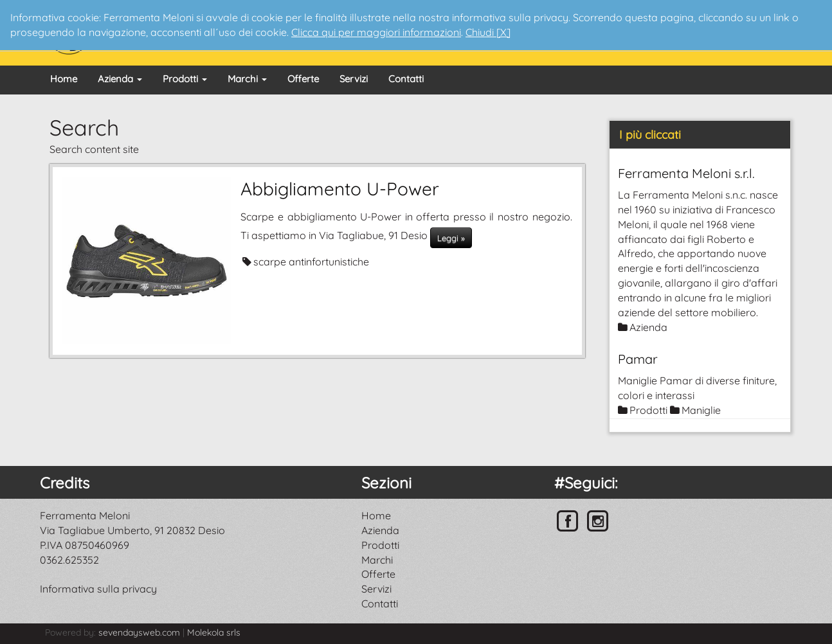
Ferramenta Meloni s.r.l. (686, 173)
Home (64, 79)
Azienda (120, 79)
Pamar (638, 359)
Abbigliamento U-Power (340, 189)
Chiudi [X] (488, 32)
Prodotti (185, 79)
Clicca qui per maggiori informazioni (376, 32)
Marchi (247, 79)
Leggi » (451, 238)
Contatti (406, 79)
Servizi (354, 79)
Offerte (303, 79)
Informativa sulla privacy (98, 589)
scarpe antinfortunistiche (311, 262)
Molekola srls (214, 632)
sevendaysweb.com (139, 632)
